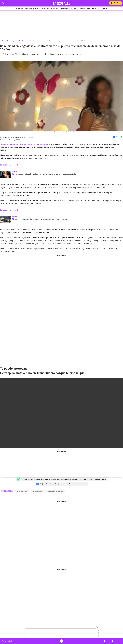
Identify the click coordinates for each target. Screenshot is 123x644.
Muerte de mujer (38, 491)
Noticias (10, 41)
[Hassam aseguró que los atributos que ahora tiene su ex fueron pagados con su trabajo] (5, 174)
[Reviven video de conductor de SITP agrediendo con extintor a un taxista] (5, 219)
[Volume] (112, 641)
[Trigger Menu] (3, 3)
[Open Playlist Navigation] (121, 641)
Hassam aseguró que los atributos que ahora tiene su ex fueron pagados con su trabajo (46, 174)
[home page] (61, 3)
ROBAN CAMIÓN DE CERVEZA (69, 8)
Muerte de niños (22, 491)
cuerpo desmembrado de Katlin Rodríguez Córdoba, (25, 144)
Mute (105, 641)
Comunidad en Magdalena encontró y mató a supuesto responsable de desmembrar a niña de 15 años (55, 41)
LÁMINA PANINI (85, 8)
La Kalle (3, 41)
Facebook (114, 137)
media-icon (61, 641)
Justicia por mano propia (56, 491)
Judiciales (18, 41)
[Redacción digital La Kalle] (11, 137)
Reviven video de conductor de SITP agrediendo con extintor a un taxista (41, 219)
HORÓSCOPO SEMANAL (32, 8)
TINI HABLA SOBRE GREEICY (50, 8)
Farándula (15, 171)
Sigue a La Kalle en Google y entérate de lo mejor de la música (61, 484)
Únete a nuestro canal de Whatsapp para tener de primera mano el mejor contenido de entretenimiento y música (61, 479)
